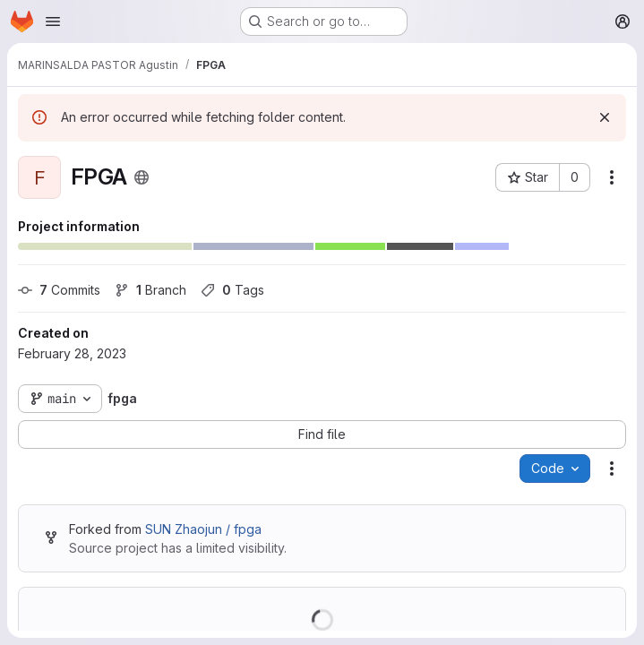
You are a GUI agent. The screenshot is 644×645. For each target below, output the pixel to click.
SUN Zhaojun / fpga (203, 529)
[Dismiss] (605, 117)
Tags (232, 290)
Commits (59, 290)
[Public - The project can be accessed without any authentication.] (142, 177)
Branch (150, 290)
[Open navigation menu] (53, 21)
